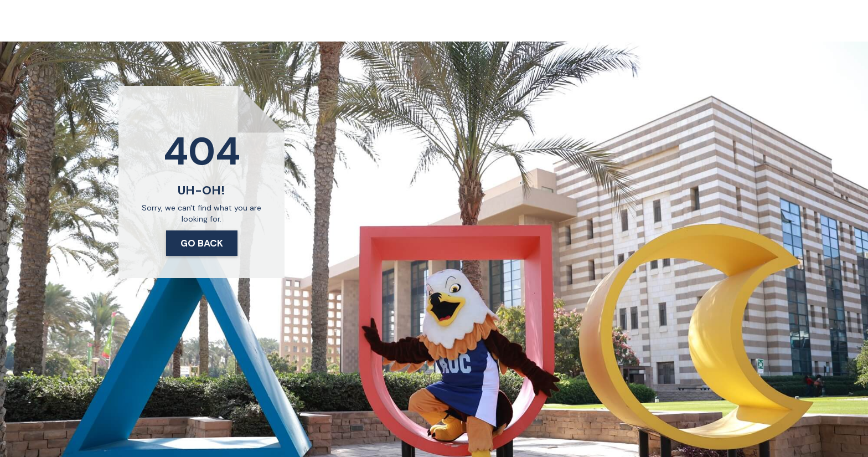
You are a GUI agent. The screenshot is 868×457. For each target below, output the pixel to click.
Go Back (202, 243)
